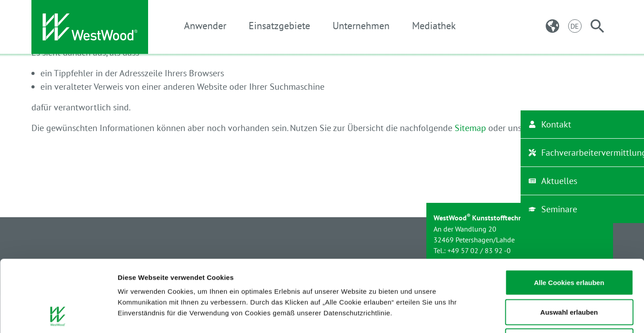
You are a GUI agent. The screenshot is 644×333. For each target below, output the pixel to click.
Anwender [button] (205, 26)
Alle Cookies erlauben (569, 215)
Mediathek (434, 26)
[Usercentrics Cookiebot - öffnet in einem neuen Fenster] (58, 315)
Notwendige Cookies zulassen (569, 274)
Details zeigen (477, 315)
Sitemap (470, 128)
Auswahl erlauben (569, 245)
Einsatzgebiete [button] (279, 26)
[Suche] (597, 26)
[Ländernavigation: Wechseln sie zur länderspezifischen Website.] (552, 26)
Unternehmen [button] (361, 26)
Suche (548, 128)
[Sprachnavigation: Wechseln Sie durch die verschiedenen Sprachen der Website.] (575, 26)
